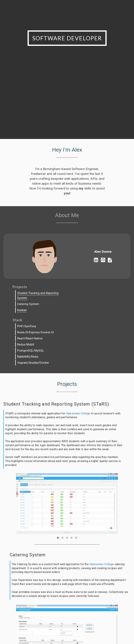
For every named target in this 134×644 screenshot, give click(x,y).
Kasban (24, 315)
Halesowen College (78, 385)
